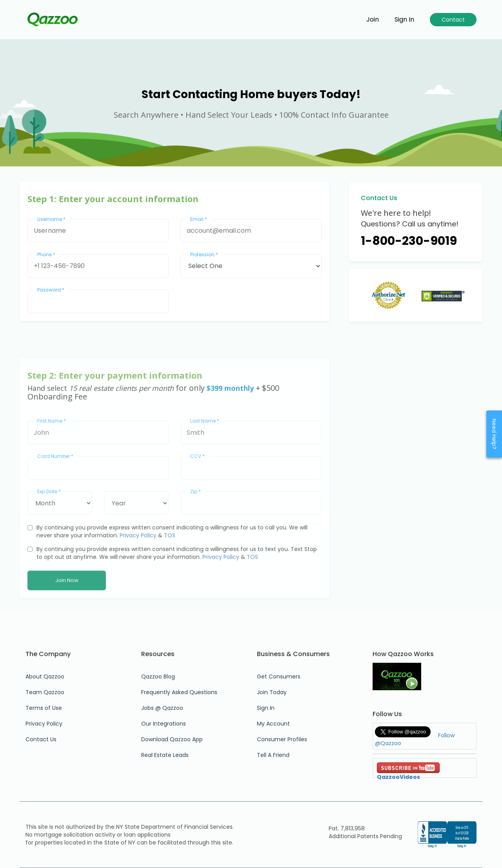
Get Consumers (279, 677)
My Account (273, 724)
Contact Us (41, 739)
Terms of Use (44, 708)
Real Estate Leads (165, 755)
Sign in (404, 20)
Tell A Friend (273, 755)
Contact (453, 20)
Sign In (266, 708)
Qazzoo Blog (158, 677)
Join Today (272, 692)
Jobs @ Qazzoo (162, 708)
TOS (170, 575)
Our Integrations (164, 724)
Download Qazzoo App (172, 739)
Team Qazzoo (45, 692)
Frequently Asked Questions (179, 692)
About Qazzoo (45, 677)
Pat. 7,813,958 (347, 828)
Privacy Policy (138, 575)
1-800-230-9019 (409, 241)
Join (373, 20)
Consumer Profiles (282, 739)
